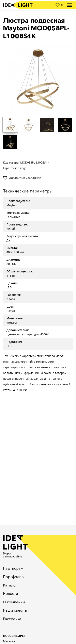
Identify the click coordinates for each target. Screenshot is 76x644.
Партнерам (13, 569)
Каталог (10, 585)
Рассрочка (12, 619)
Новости (11, 594)
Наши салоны (15, 610)
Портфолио (13, 577)
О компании (14, 602)
